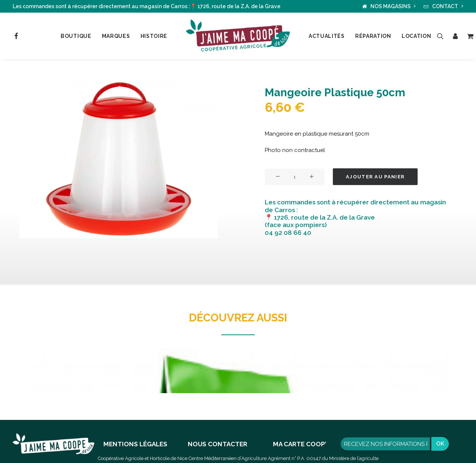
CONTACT (448, 6)
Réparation (373, 36)
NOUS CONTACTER (218, 444)
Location (416, 36)
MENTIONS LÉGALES (135, 444)
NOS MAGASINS (393, 6)
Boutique (76, 36)
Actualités (327, 36)
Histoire (154, 36)
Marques (116, 36)
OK (440, 444)
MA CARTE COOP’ (300, 444)
